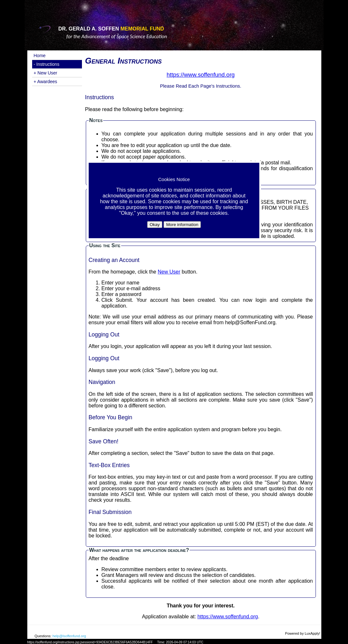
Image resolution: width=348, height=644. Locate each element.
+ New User (46, 73)
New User (169, 272)
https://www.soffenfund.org (228, 617)
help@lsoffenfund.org (69, 636)
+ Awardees (45, 82)
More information (182, 225)
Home (40, 56)
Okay (155, 225)
